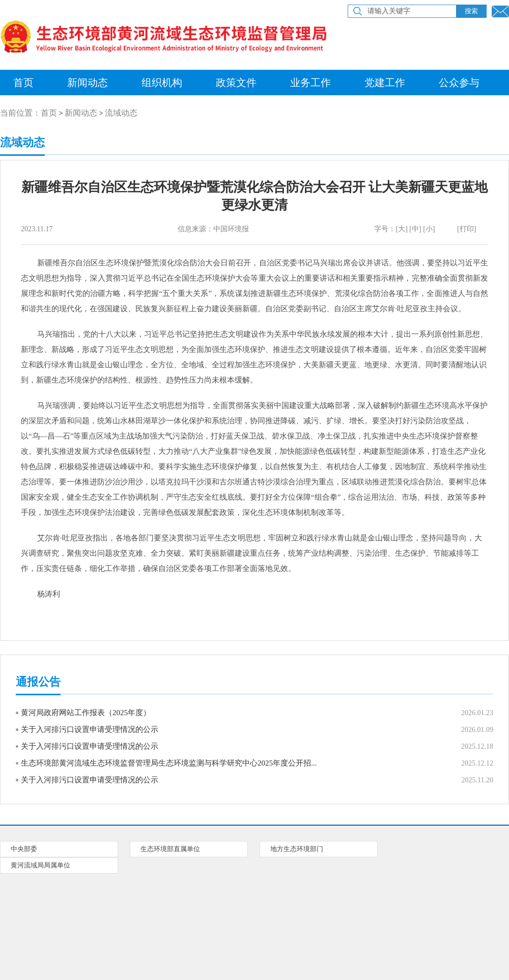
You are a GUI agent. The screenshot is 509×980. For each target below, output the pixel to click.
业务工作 (310, 83)
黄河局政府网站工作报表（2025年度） (86, 713)
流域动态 (121, 113)
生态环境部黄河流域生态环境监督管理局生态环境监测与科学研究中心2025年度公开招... (169, 763)
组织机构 (162, 83)
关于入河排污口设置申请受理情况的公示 (90, 729)
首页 (49, 113)
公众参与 (459, 83)
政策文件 (236, 83)
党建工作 (385, 83)
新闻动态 (88, 83)
